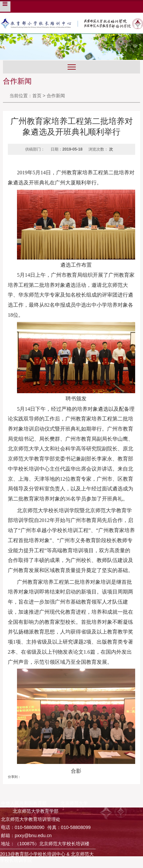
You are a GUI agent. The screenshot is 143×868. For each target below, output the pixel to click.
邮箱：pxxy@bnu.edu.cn (26, 835)
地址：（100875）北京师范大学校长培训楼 (45, 844)
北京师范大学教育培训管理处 (31, 819)
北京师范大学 (74, 803)
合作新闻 (56, 96)
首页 (37, 96)
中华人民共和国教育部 (24, 803)
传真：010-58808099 (69, 827)
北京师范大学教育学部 (36, 811)
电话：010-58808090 (23, 827)
